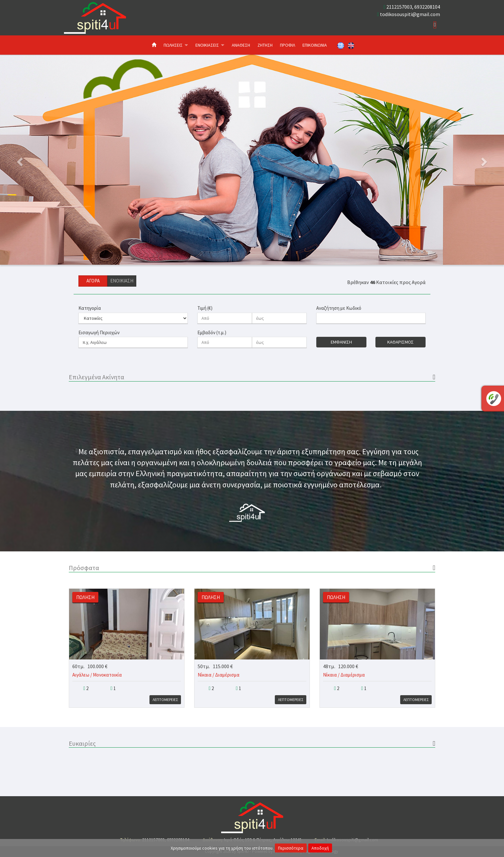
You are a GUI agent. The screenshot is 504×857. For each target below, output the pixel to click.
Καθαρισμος (401, 342)
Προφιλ (288, 45)
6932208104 (427, 7)
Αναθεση (241, 45)
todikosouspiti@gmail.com (410, 14)
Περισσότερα (291, 848)
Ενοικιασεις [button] (210, 45)
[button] (38, 160)
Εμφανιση (341, 342)
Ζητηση (265, 45)
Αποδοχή (320, 848)
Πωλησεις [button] (176, 45)
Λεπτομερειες (165, 700)
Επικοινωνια (315, 45)
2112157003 (399, 7)
